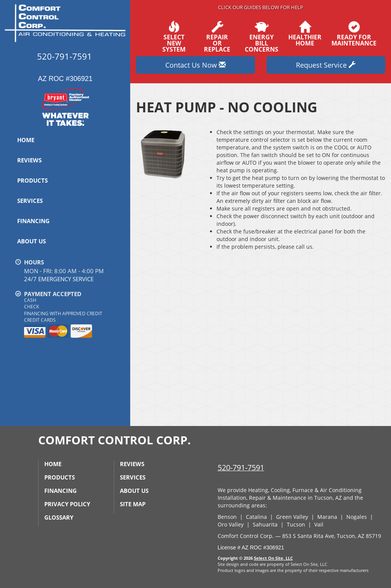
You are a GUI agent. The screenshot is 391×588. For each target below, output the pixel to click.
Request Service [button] (326, 65)
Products (32, 180)
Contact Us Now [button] (195, 65)
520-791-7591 (241, 467)
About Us (32, 241)
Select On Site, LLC (273, 558)
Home (26, 140)
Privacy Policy (67, 504)
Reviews (29, 160)
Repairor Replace (217, 37)
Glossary (59, 517)
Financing (33, 221)
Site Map (133, 504)
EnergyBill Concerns (262, 37)
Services (30, 201)
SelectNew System (174, 37)
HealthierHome (305, 34)
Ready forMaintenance (354, 34)
